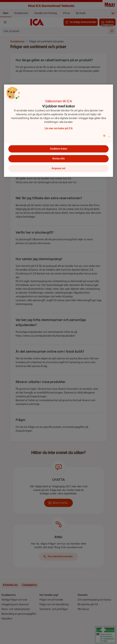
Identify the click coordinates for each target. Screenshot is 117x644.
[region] (58, 131)
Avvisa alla (58, 159)
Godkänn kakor (59, 149)
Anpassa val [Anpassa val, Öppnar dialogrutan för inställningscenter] (58, 168)
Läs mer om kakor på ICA (59, 128)
